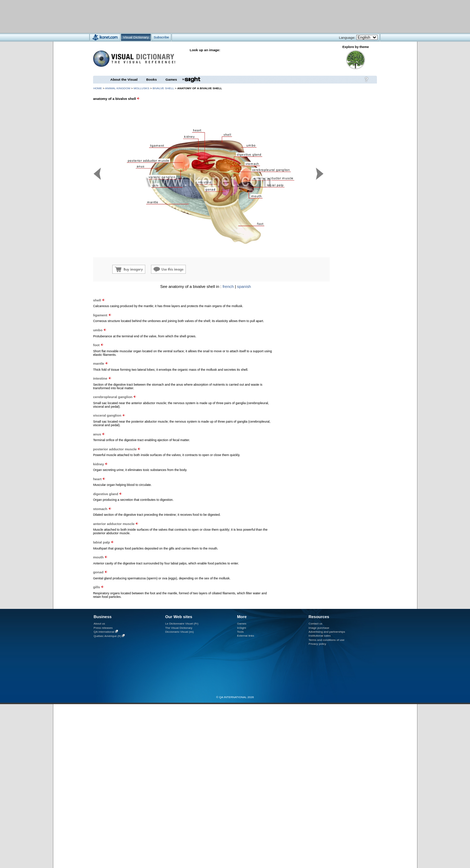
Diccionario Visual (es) (180, 632)
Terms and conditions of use (327, 640)
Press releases (103, 628)
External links (245, 636)
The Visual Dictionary (179, 628)
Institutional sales (320, 636)
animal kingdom (118, 88)
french (228, 286)
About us (99, 624)
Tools (240, 632)
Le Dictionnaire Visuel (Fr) (182, 624)
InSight (241, 628)
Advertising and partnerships (327, 632)
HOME (98, 88)
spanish (244, 286)
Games (171, 79)
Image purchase (319, 628)
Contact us (316, 624)
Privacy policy (318, 644)
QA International (104, 632)
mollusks (141, 88)
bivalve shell (163, 88)
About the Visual (124, 79)
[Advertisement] (214, 16)
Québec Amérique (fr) (108, 636)
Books (152, 79)
